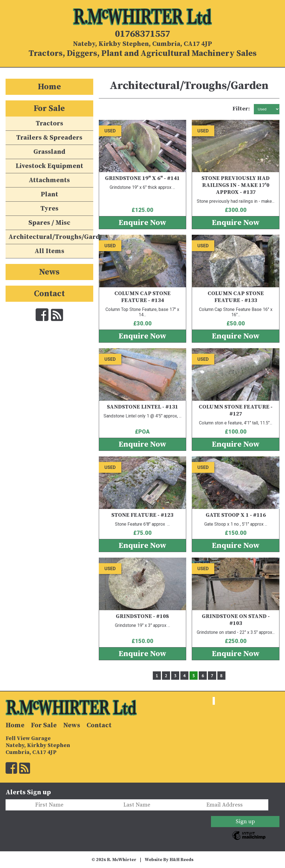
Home (49, 87)
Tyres (49, 209)
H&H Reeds (181, 860)
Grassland (49, 152)
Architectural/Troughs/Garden (51, 237)
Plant (49, 194)
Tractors (49, 123)
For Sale (49, 108)
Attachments (49, 180)
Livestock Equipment (49, 166)
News (49, 272)
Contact (49, 294)
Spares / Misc (49, 223)
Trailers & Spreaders (49, 138)
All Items (49, 251)
